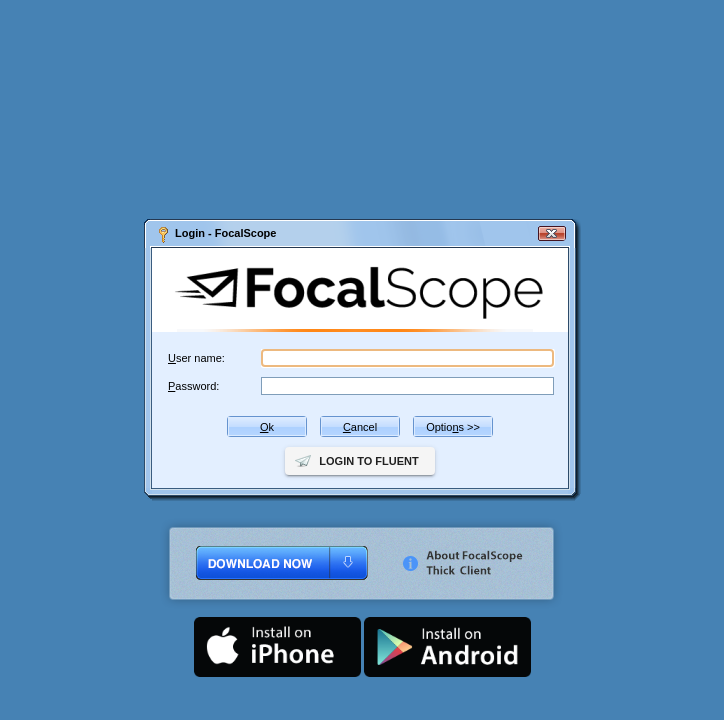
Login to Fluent (368, 461)
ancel (360, 427)
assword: (193, 386)
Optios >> (453, 427)
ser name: (196, 358)
